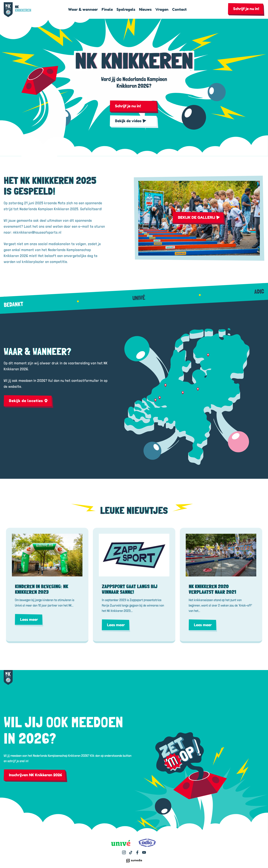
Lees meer (29, 620)
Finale (107, 9)
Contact (179, 9)
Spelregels (126, 9)
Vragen (162, 9)
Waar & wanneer (83, 9)
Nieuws (145, 9)
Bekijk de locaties (28, 401)
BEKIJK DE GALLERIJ (199, 217)
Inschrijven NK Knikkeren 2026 (35, 775)
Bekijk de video (131, 121)
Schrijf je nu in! (246, 9)
